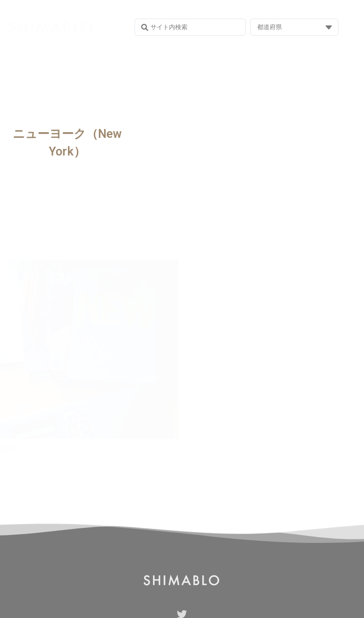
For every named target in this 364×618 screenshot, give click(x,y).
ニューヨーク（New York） (67, 143)
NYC (8, 449)
